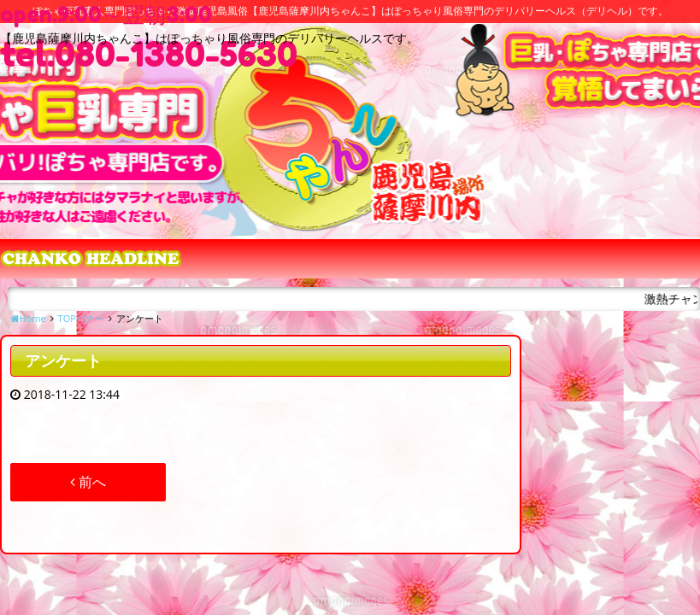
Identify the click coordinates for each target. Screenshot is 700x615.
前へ (88, 482)
